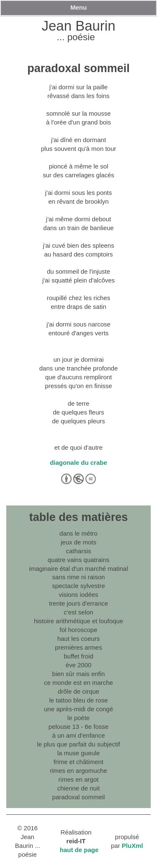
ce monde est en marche (78, 683)
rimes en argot (79, 779)
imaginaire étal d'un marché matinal (78, 569)
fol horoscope (79, 630)
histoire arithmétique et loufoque (78, 621)
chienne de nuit (79, 788)
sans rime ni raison (79, 577)
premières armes (78, 647)
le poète (78, 718)
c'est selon (78, 612)
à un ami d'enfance (78, 735)
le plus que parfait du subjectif (78, 744)
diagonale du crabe (78, 463)
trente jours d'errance (78, 603)
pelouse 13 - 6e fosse (78, 727)
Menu (78, 7)
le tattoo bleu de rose (79, 700)
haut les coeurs (79, 639)
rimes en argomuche (78, 771)
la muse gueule (79, 753)
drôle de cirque (78, 691)
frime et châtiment (78, 762)
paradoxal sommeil (79, 797)
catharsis (79, 551)
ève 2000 (79, 665)
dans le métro (78, 533)
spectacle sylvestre (78, 586)
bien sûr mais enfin (79, 674)
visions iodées (78, 595)
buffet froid (78, 656)
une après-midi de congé (78, 709)
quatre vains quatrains (78, 560)
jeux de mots (78, 542)
